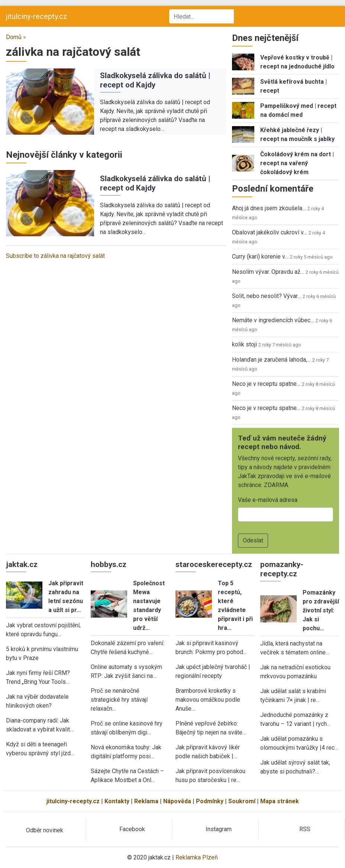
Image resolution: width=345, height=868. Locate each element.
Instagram (219, 829)
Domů (14, 37)
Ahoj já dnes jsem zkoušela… (269, 208)
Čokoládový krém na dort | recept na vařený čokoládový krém (297, 163)
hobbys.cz (109, 564)
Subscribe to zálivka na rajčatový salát (55, 256)
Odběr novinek (45, 830)
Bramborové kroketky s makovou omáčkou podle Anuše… (208, 700)
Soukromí (242, 801)
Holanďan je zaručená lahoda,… (271, 360)
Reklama (146, 801)
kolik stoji (244, 344)
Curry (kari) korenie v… (260, 257)
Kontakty (117, 801)
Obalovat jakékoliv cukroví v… (270, 232)
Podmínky (210, 801)
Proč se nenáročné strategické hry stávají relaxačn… (119, 700)
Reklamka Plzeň (197, 857)
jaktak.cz (22, 564)
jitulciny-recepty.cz (37, 16)
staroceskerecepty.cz (214, 564)
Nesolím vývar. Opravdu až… (268, 272)
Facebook (132, 829)
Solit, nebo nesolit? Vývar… (267, 296)
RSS (305, 829)
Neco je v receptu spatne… (266, 384)
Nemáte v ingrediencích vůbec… (273, 320)
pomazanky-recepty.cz (282, 569)
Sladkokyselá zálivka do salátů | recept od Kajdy (155, 80)
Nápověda (177, 801)
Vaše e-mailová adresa (268, 500)
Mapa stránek (280, 801)
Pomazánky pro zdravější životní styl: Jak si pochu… (321, 610)
